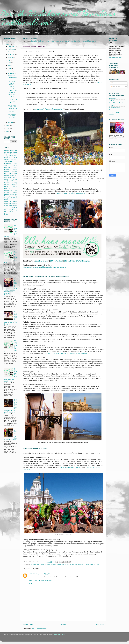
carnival (43, 565)
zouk (7, 214)
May (10, 66)
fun (12, 176)
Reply (31, 583)
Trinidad (86, 565)
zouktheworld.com (115, 58)
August (11, 57)
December (11, 47)
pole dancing (13, 196)
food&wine (7, 176)
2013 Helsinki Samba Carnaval (70, 468)
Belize (12, 154)
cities (15, 160)
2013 (8, 126)
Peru (16, 194)
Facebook (112, 98)
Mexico (7, 187)
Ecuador (54, 565)
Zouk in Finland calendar (114, 113)
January (11, 122)
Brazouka (7, 158)
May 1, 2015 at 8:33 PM (43, 574)
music (15, 187)
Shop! (37, 33)
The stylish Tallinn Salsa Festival (11, 84)
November (12, 49)
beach (15, 152)
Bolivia (11, 156)
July (9, 60)
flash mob (14, 174)
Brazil (39, 565)
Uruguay (93, 565)
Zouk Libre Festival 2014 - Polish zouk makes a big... (12, 99)
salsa (6, 200)
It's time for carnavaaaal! (12, 78)
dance (49, 565)
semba (6, 204)
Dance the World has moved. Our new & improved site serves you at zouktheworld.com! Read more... (64, 41)
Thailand (6, 208)
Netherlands (8, 191)
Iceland (6, 177)
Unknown (32, 574)
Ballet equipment (47, 581)
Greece (15, 176)
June (10, 63)
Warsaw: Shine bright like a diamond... (12, 91)
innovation (15, 177)
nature (7, 189)
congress (8, 164)
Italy (68, 565)
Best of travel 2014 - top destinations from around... (12, 108)
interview (14, 179)
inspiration (7, 179)
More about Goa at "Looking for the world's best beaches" (66, 354)
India (64, 565)
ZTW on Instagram (83, 261)
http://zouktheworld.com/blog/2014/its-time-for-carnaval (44, 267)
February (11, 74)
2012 (8, 128)
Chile (11, 160)
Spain (77, 565)
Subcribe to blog (115, 108)
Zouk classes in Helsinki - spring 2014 (12, 117)
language (14, 183)
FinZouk (7, 174)
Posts (113, 83)
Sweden (14, 204)
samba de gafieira (11, 202)
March (10, 71)
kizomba (14, 181)
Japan (9, 181)
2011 (8, 131)
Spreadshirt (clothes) (116, 103)
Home (8, 33)
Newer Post (28, 625)
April (10, 68)
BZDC (16, 158)
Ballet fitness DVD (35, 581)
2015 (8, 42)
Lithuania (6, 185)
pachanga (12, 194)
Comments (115, 87)
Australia (14, 150)
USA (97, 565)
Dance (18, 33)
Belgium (33, 565)
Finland (59, 565)
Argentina (7, 150)
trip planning (13, 210)
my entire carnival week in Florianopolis (70, 193)
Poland (6, 196)
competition (8, 162)
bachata (10, 152)
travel (81, 565)
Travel (28, 33)
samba (72, 565)
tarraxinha (15, 206)
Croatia (15, 164)
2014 (8, 44)
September (12, 55)
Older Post (99, 625)
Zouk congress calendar (117, 110)
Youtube (112, 105)
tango (10, 206)
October (11, 52)
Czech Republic (11, 166)
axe (5, 152)
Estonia (7, 172)
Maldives (15, 185)
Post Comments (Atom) (39, 629)
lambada (7, 183)
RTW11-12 (14, 198)
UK (5, 212)
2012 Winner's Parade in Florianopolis (48, 109)
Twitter (112, 101)
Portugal (7, 198)
